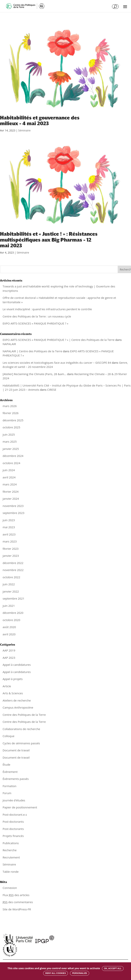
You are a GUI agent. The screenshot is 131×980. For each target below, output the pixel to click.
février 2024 (11, 492)
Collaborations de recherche (21, 729)
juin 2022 (9, 584)
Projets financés (13, 836)
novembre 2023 (13, 506)
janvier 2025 (11, 449)
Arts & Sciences (13, 693)
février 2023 (11, 549)
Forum (7, 793)
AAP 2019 (9, 650)
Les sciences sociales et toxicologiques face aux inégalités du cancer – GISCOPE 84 (57, 363)
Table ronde (11, 872)
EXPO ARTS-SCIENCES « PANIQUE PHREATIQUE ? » (35, 323)
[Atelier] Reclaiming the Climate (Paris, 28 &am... (35, 374)
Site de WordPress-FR (17, 909)
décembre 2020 (13, 613)
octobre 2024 (12, 463)
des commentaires (18, 902)
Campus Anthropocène (18, 707)
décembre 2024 (13, 456)
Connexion (10, 888)
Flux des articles (16, 895)
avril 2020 (9, 634)
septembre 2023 (13, 513)
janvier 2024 (11, 499)
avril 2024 (9, 477)
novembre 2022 (13, 570)
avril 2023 (9, 534)
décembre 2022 (13, 563)
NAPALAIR (9, 344)
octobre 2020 (12, 620)
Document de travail (16, 750)
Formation (10, 786)
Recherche (10, 850)
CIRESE (52, 390)
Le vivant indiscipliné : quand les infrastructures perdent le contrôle (47, 309)
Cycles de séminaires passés (21, 743)
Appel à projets (13, 679)
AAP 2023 (9, 658)
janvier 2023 (11, 556)
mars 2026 (10, 406)
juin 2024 (9, 470)
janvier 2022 (11, 591)
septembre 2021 (13, 598)
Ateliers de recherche (17, 700)
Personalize (79, 973)
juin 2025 (9, 434)
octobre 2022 (12, 577)
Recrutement (11, 857)
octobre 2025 (12, 427)
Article (7, 686)
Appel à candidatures (17, 665)
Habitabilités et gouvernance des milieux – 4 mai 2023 (40, 121)
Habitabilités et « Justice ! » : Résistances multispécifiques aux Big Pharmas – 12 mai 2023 (49, 240)
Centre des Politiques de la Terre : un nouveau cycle (37, 316)
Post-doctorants (13, 822)
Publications (11, 843)
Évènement (10, 772)
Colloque (9, 736)
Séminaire (24, 130)
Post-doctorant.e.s (15, 815)
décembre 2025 (13, 420)
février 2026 (11, 413)
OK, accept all (113, 968)
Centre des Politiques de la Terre (24, 715)
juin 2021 (9, 606)
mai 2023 (9, 527)
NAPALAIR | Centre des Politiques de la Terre (32, 351)
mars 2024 (10, 484)
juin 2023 (9, 520)
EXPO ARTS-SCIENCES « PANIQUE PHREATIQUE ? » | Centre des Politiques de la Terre (59, 340)
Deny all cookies (56, 973)
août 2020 (9, 627)
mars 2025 (10, 441)
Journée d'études (14, 800)
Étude (6, 764)
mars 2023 (10, 541)
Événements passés (16, 779)
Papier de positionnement (20, 807)
